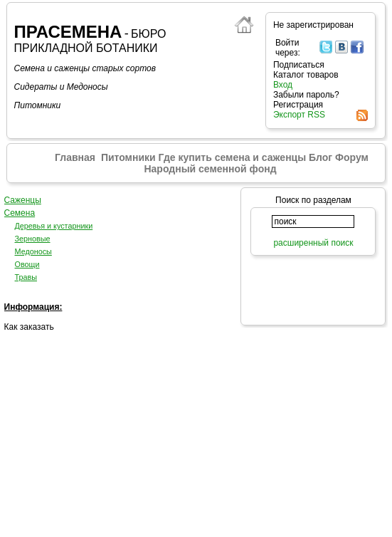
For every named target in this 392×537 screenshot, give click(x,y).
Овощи (27, 264)
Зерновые (33, 239)
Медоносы (33, 251)
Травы (26, 277)
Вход (283, 85)
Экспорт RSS (299, 115)
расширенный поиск (313, 243)
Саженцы (23, 200)
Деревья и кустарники (54, 226)
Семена (20, 213)
